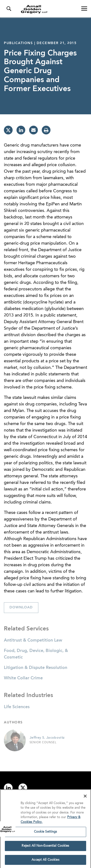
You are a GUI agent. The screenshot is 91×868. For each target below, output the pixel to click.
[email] (33, 130)
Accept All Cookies (45, 861)
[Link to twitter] (23, 788)
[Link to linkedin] (8, 788)
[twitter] (8, 130)
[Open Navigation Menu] (84, 9)
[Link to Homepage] (47, 9)
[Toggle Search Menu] (9, 9)
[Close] (85, 798)
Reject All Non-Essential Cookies (45, 847)
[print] (46, 130)
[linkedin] (21, 130)
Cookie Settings (46, 833)
